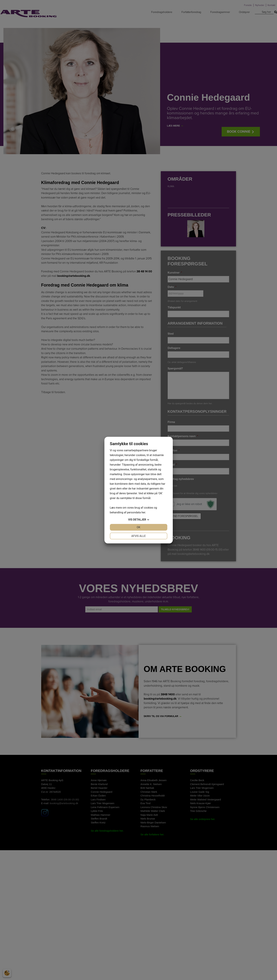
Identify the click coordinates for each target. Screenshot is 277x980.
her (143, 512)
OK (138, 527)
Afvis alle (138, 536)
